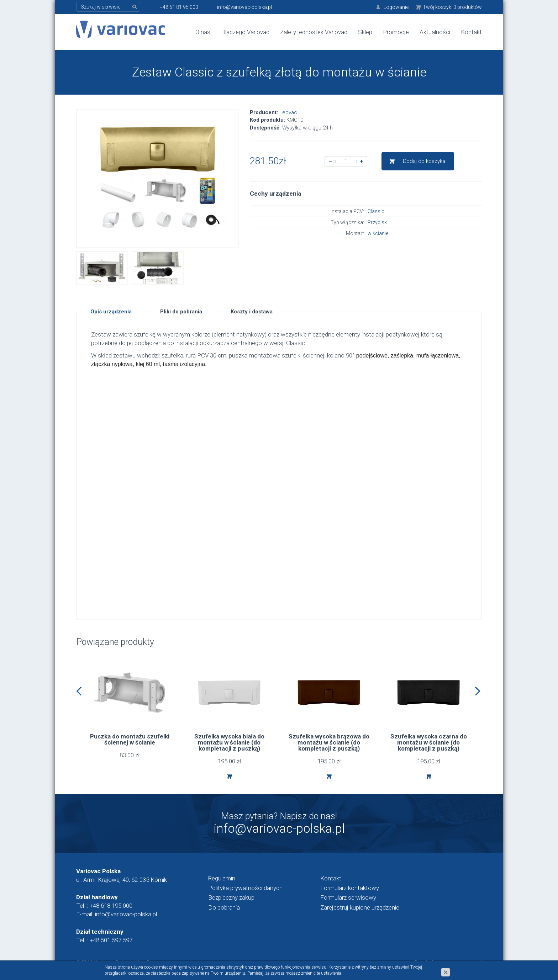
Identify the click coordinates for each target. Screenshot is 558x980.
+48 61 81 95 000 (179, 7)
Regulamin (222, 878)
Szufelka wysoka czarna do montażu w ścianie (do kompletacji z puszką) (429, 742)
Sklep (365, 32)
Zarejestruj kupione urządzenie (360, 907)
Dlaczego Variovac (245, 32)
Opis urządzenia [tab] (111, 311)
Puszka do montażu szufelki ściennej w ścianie (130, 739)
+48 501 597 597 (111, 940)
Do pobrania (224, 907)
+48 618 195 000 (111, 906)
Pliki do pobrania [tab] (181, 311)
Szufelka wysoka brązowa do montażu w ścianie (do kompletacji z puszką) (329, 742)
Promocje (396, 32)
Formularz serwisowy (348, 897)
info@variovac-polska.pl (244, 7)
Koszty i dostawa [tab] (252, 311)
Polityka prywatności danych (245, 888)
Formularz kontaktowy (350, 888)
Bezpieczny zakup (231, 897)
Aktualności (435, 32)
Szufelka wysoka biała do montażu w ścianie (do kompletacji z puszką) (229, 742)
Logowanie (396, 7)
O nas (203, 32)
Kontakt (471, 32)
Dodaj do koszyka (424, 161)
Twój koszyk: (452, 7)
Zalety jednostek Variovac (314, 32)
